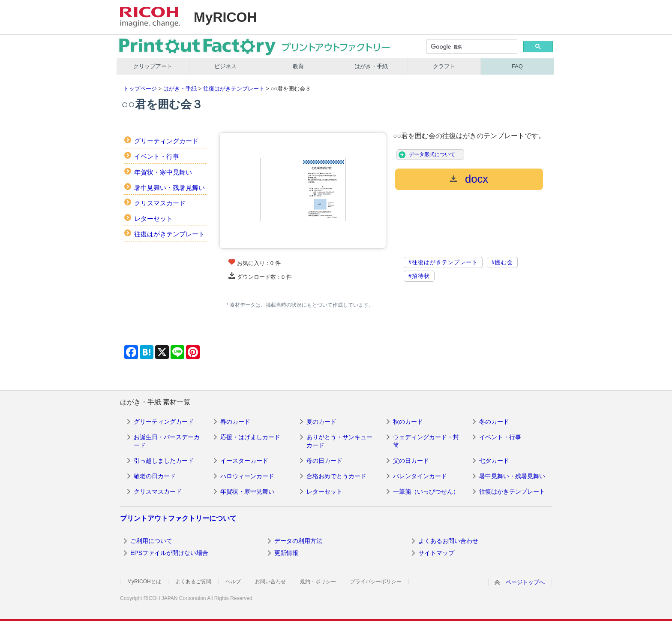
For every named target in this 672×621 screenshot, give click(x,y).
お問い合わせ (270, 582)
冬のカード (494, 422)
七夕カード (494, 461)
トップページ (140, 89)
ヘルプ (233, 582)
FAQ (517, 66)
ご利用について (151, 541)
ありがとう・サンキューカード (339, 441)
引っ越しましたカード (164, 461)
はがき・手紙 (371, 66)
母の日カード (324, 461)
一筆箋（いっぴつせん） (426, 491)
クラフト (444, 66)
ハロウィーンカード (247, 476)
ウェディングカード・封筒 (426, 441)
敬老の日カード (155, 476)
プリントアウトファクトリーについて (178, 518)
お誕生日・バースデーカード (167, 441)
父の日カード (411, 461)
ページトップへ (525, 582)
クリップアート (153, 66)
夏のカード (321, 422)
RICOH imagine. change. (150, 17)
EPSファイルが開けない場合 (169, 553)
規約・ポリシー (318, 582)
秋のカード (408, 422)
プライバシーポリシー (376, 582)
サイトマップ (436, 553)
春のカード (235, 422)
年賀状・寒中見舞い (163, 172)
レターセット (153, 219)
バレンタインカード (420, 476)
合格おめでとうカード (336, 476)
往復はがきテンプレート (234, 89)
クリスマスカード (160, 203)
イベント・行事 (157, 156)
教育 (298, 66)
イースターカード (244, 461)
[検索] (471, 47)
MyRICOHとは (144, 582)
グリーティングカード (166, 141)
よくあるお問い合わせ (448, 541)
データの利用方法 (298, 541)
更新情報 (286, 553)
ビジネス (225, 66)
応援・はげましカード (250, 437)
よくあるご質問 (193, 582)
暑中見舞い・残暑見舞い (169, 188)
